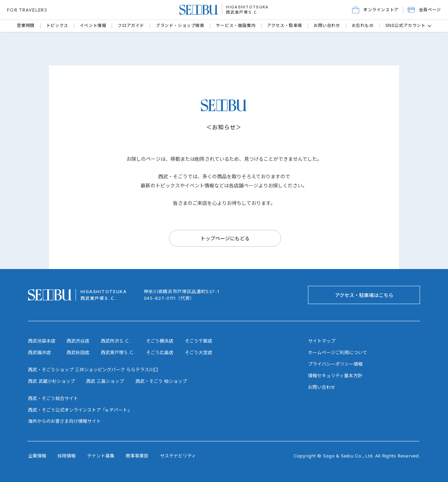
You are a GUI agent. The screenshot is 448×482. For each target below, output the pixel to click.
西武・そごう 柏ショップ (161, 381)
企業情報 (37, 456)
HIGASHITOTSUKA (247, 7)
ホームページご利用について (338, 352)
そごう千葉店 (198, 341)
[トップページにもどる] (225, 238)
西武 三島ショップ (105, 381)
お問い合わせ (322, 387)
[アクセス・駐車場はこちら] (364, 295)
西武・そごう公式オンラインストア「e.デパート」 (80, 410)
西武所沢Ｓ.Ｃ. (115, 341)
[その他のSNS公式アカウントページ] (429, 26)
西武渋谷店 (78, 341)
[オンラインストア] (375, 10)
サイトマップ (322, 341)
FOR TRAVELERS (27, 10)
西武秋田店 (78, 352)
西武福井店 (39, 352)
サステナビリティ (178, 456)
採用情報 (66, 456)
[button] (424, 10)
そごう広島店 (160, 352)
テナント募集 (101, 456)
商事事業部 (137, 456)
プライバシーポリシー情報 (335, 364)
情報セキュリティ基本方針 (335, 376)
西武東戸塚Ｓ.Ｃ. (243, 12)
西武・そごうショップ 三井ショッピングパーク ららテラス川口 (93, 370)
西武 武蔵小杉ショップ (51, 381)
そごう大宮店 (198, 352)
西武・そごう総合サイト (53, 398)
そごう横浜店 (160, 341)
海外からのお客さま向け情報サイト (64, 421)
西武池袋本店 (42, 341)
